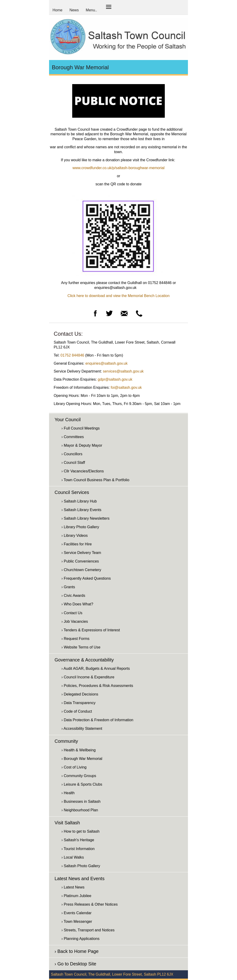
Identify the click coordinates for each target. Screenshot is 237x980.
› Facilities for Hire (76, 544)
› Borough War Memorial (82, 759)
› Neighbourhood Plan (80, 810)
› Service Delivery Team (81, 553)
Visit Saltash (67, 823)
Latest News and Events (80, 879)
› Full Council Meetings (80, 428)
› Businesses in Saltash (81, 801)
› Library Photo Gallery (80, 527)
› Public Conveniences (80, 561)
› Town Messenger (77, 921)
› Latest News (73, 887)
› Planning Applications (80, 939)
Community (66, 741)
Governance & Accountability (84, 660)
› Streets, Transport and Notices (88, 930)
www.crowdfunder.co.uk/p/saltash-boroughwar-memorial (118, 168)
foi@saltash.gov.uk (126, 387)
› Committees (73, 437)
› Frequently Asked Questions (86, 578)
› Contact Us (72, 613)
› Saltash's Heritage (78, 840)
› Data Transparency (78, 703)
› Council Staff (73, 462)
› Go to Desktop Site (75, 964)
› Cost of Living (74, 767)
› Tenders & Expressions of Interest (91, 630)
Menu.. (92, 10)
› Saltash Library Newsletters (85, 518)
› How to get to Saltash (80, 831)
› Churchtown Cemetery (81, 570)
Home (58, 10)
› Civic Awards (73, 595)
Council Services (72, 492)
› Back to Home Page (77, 951)
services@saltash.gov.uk (123, 371)
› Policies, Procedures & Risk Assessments (97, 686)
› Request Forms (75, 639)
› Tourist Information (78, 849)
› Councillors (72, 454)
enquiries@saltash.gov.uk (106, 363)
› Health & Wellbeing (78, 750)
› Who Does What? (77, 604)
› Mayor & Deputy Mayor (82, 445)
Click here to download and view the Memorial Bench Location (118, 296)
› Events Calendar (76, 913)
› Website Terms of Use (81, 647)
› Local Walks (73, 857)
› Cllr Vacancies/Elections (83, 471)
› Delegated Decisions (80, 694)
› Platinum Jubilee (76, 896)
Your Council (68, 420)
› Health (68, 793)
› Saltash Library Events (81, 510)
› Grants (68, 587)
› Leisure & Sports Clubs (82, 784)
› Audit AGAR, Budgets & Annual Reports (95, 668)
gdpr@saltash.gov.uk (115, 379)
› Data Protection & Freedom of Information (97, 720)
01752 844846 (72, 355)
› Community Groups (79, 776)
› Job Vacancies (75, 621)
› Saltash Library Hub (79, 501)
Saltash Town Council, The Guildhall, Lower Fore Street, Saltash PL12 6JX (112, 974)
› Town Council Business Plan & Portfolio (95, 480)
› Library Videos (75, 535)
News (74, 10)
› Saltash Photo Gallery (81, 866)
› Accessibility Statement (82, 728)
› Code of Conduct (77, 711)
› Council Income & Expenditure (88, 677)
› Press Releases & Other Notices (89, 904)
